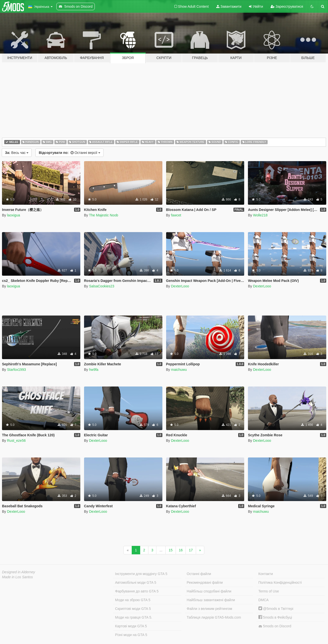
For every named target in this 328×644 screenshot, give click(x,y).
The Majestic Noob (104, 215)
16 (181, 550)
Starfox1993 (16, 370)
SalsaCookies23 (102, 286)
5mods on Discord (275, 626)
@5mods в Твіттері (276, 609)
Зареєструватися (287, 6)
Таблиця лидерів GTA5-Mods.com (214, 617)
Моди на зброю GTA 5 (133, 600)
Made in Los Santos (17, 577)
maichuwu (179, 370)
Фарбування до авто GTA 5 (137, 591)
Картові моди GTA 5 (131, 626)
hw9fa (94, 370)
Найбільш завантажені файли (211, 600)
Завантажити (229, 6)
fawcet (176, 215)
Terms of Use (269, 591)
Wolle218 (260, 215)
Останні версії (69, 153)
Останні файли (199, 574)
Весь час (17, 153)
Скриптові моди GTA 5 (133, 609)
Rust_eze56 (16, 441)
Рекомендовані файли (205, 582)
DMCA (264, 600)
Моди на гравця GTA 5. (134, 617)
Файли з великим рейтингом (210, 609)
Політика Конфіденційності (280, 582)
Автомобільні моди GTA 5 (136, 582)
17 (191, 550)
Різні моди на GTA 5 (131, 635)
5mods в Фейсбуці (275, 617)
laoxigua (13, 215)
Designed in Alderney (19, 572)
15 (171, 550)
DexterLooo (180, 286)
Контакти (266, 574)
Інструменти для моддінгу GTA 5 (141, 574)
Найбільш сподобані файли (209, 591)
